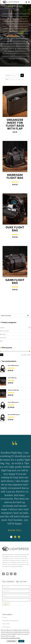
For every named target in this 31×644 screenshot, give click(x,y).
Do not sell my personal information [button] (10, 638)
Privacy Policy (6, 624)
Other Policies (6, 627)
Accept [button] (21, 641)
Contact (4, 617)
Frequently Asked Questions (10, 621)
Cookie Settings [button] (11, 641)
